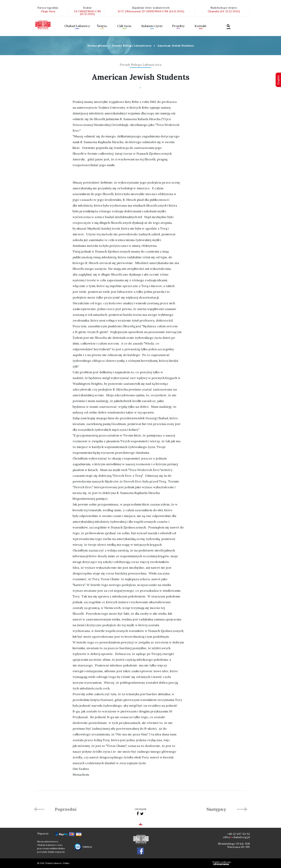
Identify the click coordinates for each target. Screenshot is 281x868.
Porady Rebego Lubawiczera (132, 46)
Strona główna (97, 46)
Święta (102, 26)
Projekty (178, 26)
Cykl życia (124, 26)
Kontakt (201, 26)
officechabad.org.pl (236, 837)
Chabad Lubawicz (77, 26)
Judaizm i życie (152, 26)
